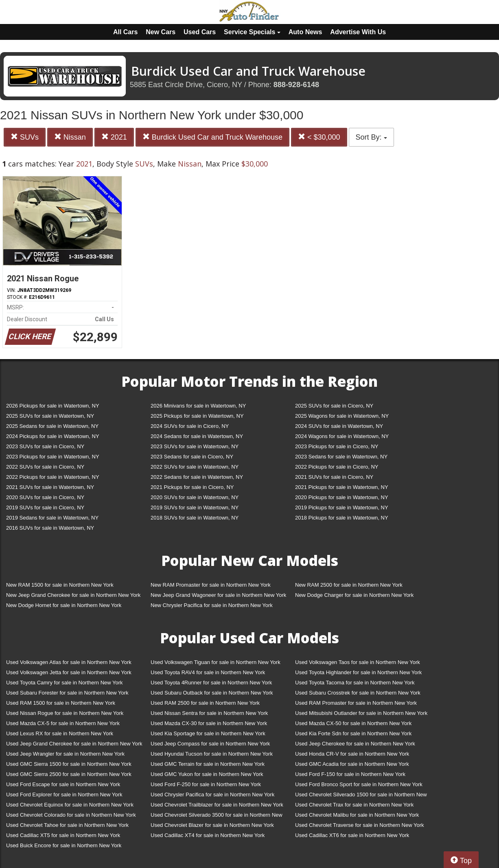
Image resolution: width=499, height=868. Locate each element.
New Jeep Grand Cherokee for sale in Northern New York (73, 595)
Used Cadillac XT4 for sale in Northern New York (208, 835)
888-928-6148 (296, 85)
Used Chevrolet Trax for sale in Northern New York (354, 805)
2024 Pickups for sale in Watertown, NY (53, 436)
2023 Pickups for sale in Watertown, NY (53, 457)
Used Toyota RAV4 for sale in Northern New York (208, 672)
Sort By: (371, 137)
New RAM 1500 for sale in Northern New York (60, 585)
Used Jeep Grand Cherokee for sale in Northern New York (74, 744)
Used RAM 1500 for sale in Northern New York (61, 703)
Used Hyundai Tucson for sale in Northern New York (212, 754)
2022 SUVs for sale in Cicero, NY (45, 467)
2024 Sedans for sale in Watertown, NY (197, 436)
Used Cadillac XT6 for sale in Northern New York (352, 835)
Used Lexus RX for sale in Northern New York (60, 733)
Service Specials (252, 32)
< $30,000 (319, 137)
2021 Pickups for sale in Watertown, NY (342, 487)
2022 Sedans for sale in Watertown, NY (197, 477)
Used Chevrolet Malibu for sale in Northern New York (357, 815)
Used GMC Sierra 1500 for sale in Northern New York (69, 764)
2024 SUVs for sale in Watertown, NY (339, 426)
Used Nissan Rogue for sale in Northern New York (65, 713)
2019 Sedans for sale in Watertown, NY (52, 518)
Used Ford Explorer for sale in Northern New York (64, 795)
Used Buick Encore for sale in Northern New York (64, 845)
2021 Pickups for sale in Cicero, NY (192, 487)
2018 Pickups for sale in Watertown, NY (342, 518)
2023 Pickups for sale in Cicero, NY (337, 446)
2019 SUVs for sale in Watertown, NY (195, 507)
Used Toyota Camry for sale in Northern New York (65, 683)
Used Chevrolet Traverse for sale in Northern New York (359, 825)
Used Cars (200, 32)
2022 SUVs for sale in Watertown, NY (195, 467)
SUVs (25, 137)
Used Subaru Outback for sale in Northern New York (212, 693)
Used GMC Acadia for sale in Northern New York (352, 764)
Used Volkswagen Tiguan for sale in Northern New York (216, 662)
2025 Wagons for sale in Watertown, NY (342, 416)
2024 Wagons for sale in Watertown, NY (342, 436)
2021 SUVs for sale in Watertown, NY (50, 487)
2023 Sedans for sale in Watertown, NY (341, 457)
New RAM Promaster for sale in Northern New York (211, 585)
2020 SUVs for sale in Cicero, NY (45, 497)
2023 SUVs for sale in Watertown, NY (195, 446)
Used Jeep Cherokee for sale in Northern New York (355, 744)
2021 (114, 137)
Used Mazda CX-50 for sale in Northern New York (353, 723)
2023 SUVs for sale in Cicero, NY (45, 446)
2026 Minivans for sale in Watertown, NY (198, 406)
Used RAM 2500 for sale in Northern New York (205, 703)
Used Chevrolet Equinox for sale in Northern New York (70, 805)
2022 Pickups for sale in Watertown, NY (53, 477)
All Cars (125, 32)
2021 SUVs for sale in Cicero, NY (334, 477)
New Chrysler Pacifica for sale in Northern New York (212, 605)
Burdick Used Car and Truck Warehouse (212, 137)
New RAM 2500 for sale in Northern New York (349, 585)
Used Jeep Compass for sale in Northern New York (210, 744)
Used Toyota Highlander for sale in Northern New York (358, 672)
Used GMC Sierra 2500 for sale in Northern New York (69, 774)
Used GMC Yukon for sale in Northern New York (207, 774)
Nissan (70, 137)
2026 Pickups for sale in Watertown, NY (53, 406)
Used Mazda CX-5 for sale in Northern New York (63, 723)
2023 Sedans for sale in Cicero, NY (192, 457)
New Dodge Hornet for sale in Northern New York (64, 605)
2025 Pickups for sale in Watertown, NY (197, 416)
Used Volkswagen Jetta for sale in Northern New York (69, 672)
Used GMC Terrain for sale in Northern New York (208, 764)
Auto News (305, 32)
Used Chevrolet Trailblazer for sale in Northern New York (217, 805)
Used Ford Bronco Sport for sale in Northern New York (359, 784)
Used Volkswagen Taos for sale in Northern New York (358, 662)
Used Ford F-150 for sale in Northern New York (350, 774)
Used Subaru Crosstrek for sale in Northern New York (358, 693)
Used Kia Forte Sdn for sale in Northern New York (353, 733)
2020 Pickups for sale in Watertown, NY (342, 497)
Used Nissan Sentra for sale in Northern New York (209, 713)
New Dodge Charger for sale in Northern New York (354, 595)
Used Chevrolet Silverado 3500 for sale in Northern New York (217, 816)
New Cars (161, 32)
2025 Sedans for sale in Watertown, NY (52, 426)
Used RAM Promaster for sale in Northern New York (356, 703)
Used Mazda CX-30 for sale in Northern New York (209, 723)
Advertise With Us (358, 32)
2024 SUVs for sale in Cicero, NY (190, 426)
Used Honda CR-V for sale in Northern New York (352, 754)
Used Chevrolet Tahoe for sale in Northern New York (67, 825)
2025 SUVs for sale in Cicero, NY (334, 406)
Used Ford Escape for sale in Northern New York (63, 784)
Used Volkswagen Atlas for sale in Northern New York (69, 662)
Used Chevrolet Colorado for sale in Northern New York (71, 815)
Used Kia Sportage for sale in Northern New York (208, 733)
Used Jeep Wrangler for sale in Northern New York (65, 754)
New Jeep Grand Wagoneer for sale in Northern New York (218, 595)
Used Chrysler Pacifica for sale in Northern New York (212, 795)
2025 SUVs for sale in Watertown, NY (50, 416)
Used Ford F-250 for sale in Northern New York (206, 784)
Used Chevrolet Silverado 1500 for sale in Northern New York (361, 796)
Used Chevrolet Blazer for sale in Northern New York (212, 825)
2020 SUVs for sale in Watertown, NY (195, 497)
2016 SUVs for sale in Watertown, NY (50, 528)
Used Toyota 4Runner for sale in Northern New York (211, 683)
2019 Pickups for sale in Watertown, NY (342, 507)
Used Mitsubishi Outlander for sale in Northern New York (361, 713)
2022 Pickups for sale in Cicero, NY (337, 467)
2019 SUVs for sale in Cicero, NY (45, 507)
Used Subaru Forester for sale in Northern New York (67, 693)
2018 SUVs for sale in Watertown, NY (195, 518)
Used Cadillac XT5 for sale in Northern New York (63, 835)
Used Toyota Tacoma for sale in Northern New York (355, 683)
